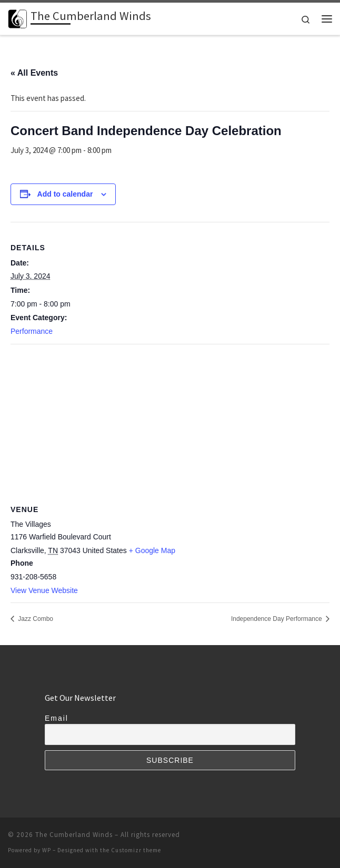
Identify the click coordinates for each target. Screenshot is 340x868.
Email (57, 718)
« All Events (34, 73)
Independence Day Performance (277, 619)
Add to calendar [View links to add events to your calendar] (65, 194)
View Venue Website (44, 590)
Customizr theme (136, 850)
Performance (32, 331)
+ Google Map (152, 550)
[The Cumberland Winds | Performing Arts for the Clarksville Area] (17, 17)
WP (47, 850)
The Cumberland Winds (74, 835)
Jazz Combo (35, 619)
